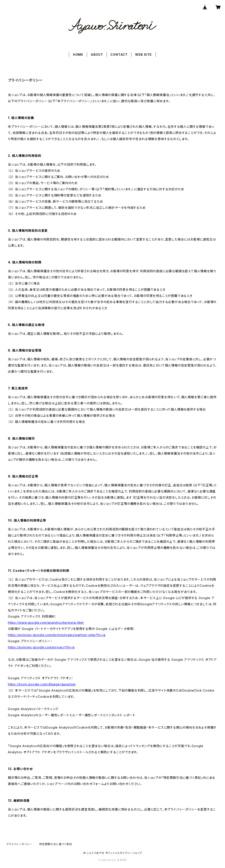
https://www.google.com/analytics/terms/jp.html (46, 623)
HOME (78, 55)
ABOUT (97, 55)
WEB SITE (143, 55)
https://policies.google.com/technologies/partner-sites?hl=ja (57, 635)
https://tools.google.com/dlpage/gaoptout (42, 684)
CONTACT (119, 55)
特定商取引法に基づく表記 (56, 844)
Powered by (112, 860)
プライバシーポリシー (19, 844)
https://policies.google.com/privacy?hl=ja (41, 647)
